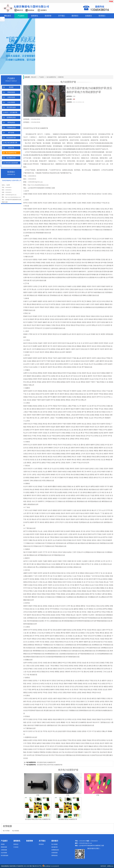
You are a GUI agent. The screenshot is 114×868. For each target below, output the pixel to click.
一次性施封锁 (67, 146)
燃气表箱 (11, 133)
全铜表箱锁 (11, 97)
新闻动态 (16, 844)
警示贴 (32, 149)
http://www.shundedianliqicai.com (13, 197)
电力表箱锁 (47, 143)
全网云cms (110, 866)
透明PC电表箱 (47, 146)
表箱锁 (11, 87)
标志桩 (53, 149)
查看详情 (61, 77)
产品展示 (21, 16)
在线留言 (89, 16)
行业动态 (16, 847)
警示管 (43, 149)
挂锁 (111, 143)
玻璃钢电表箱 (11, 117)
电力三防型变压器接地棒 (101, 146)
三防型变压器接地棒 (11, 163)
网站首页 (8, 16)
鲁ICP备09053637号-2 (36, 866)
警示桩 (48, 149)
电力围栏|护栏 (11, 158)
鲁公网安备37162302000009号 (51, 866)
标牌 (87, 149)
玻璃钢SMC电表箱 (36, 146)
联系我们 (102, 16)
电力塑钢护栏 (45, 155)
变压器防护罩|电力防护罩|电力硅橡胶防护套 (50, 765)
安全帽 (78, 149)
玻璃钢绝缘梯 (71, 149)
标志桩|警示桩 (11, 138)
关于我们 (62, 16)
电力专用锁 (6, 831)
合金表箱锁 (11, 102)
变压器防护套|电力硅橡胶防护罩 (46, 762)
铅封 (64, 143)
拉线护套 (11, 148)
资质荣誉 (48, 16)
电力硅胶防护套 (11, 153)
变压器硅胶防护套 (86, 146)
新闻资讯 (35, 16)
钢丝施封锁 (54, 847)
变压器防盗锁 (11, 107)
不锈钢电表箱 (11, 128)
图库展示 (75, 16)
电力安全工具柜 (61, 149)
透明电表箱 (11, 122)
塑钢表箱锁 (11, 92)
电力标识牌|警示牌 (11, 143)
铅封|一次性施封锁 (11, 112)
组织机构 (41, 844)
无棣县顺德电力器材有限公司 (9, 866)
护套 (38, 795)
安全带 (83, 149)
